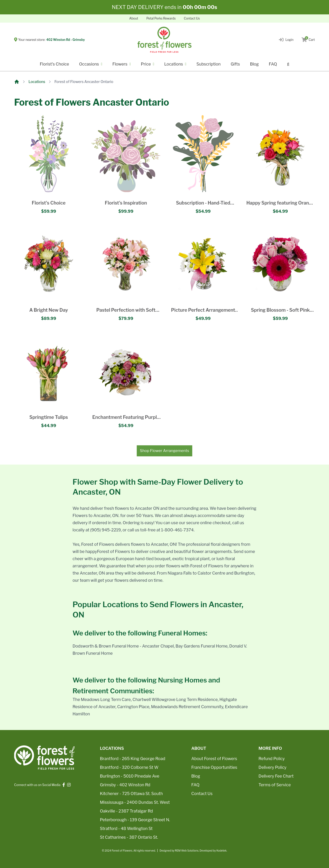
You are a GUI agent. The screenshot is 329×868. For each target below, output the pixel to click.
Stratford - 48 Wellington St (126, 829)
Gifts (235, 64)
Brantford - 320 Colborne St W (129, 767)
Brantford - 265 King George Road (133, 759)
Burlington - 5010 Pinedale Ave (130, 776)
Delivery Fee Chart (276, 776)
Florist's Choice (54, 64)
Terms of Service (275, 785)
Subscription (208, 64)
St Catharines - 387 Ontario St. (129, 837)
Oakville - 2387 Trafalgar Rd (126, 811)
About (134, 18)
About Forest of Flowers (214, 759)
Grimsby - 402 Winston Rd (125, 785)
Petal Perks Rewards (161, 18)
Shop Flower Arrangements (164, 451)
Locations (37, 82)
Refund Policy (272, 759)
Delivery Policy (273, 767)
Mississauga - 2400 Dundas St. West (135, 802)
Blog (254, 64)
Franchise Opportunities (214, 767)
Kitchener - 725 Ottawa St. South (131, 794)
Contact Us (192, 18)
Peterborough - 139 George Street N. (135, 820)
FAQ (273, 64)
